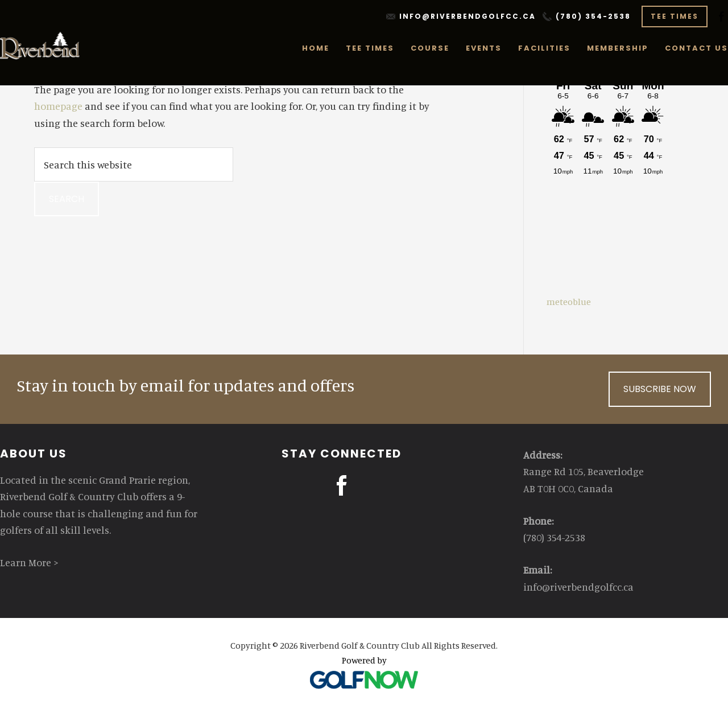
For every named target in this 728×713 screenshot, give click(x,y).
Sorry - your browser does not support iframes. (608, 171)
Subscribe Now (660, 389)
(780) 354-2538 (593, 16)
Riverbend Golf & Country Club (41, 46)
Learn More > (29, 562)
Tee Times (675, 16)
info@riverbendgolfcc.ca (468, 16)
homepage (58, 106)
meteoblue (569, 302)
